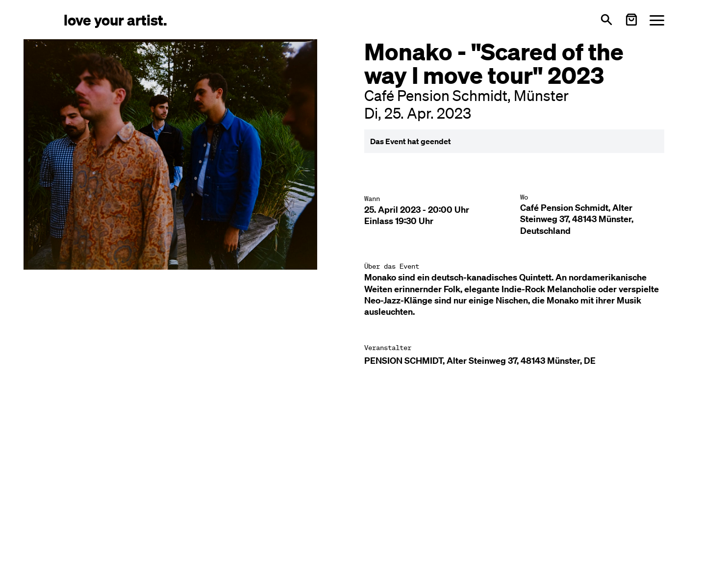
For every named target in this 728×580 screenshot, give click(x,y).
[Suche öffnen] (606, 20)
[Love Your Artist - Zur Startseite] (115, 19)
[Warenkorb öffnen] (631, 20)
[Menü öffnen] (657, 20)
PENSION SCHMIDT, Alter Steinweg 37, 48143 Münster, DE (480, 361)
